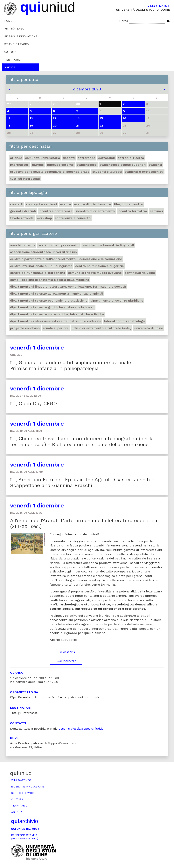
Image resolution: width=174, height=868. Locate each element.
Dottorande (86, 158)
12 (31, 118)
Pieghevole (66, 661)
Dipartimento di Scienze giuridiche (117, 300)
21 (78, 125)
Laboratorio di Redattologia (125, 321)
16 (125, 118)
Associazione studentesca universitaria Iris (43, 252)
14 (78, 118)
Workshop (44, 218)
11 (9, 118)
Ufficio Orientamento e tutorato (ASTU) (101, 328)
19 (31, 125)
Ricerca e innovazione (21, 36)
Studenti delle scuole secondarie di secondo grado (50, 172)
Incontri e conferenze (56, 211)
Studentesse (87, 165)
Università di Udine (149, 328)
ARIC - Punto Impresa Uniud (59, 245)
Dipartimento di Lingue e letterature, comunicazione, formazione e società (68, 287)
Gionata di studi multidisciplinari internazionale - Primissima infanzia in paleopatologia (73, 365)
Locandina (65, 652)
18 (9, 125)
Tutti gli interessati (25, 179)
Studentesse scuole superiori (123, 165)
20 (55, 125)
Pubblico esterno (60, 165)
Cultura (10, 52)
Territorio (12, 60)
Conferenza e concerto (73, 218)
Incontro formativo (132, 211)
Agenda (10, 67)
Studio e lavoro (17, 44)
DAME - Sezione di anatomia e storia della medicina (50, 280)
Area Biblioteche (23, 245)
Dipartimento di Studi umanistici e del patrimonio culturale (56, 321)
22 (101, 125)
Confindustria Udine (140, 273)
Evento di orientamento (92, 204)
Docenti (69, 158)
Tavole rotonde (22, 218)
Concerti (17, 204)
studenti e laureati (107, 172)
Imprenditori (20, 165)
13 (54, 118)
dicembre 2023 (87, 89)
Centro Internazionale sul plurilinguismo (41, 266)
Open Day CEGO (34, 404)
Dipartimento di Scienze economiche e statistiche (49, 300)
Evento (65, 204)
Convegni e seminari (42, 204)
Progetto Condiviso (25, 328)
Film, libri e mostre (128, 204)
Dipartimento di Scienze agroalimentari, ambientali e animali (57, 294)
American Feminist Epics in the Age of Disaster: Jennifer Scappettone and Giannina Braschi (82, 483)
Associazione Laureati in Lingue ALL (108, 245)
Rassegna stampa (25, 837)
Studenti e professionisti (144, 172)
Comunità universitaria (42, 158)
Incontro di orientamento (95, 211)
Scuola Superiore (56, 328)
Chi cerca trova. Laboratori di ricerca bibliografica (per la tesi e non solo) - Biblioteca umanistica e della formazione (82, 442)
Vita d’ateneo (14, 29)
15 (101, 118)
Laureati (38, 165)
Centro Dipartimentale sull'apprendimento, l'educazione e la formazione (66, 259)
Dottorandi (106, 158)
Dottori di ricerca (131, 158)
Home (8, 21)
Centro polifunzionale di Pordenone (38, 273)
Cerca (124, 21)
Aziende (16, 158)
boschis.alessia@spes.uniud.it (81, 729)
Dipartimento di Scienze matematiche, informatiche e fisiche (57, 314)
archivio (24, 821)
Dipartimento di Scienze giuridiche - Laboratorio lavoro (52, 307)
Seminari (156, 211)
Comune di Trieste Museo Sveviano (95, 273)
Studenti (155, 165)
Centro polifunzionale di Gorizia (99, 266)
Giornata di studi (23, 211)
